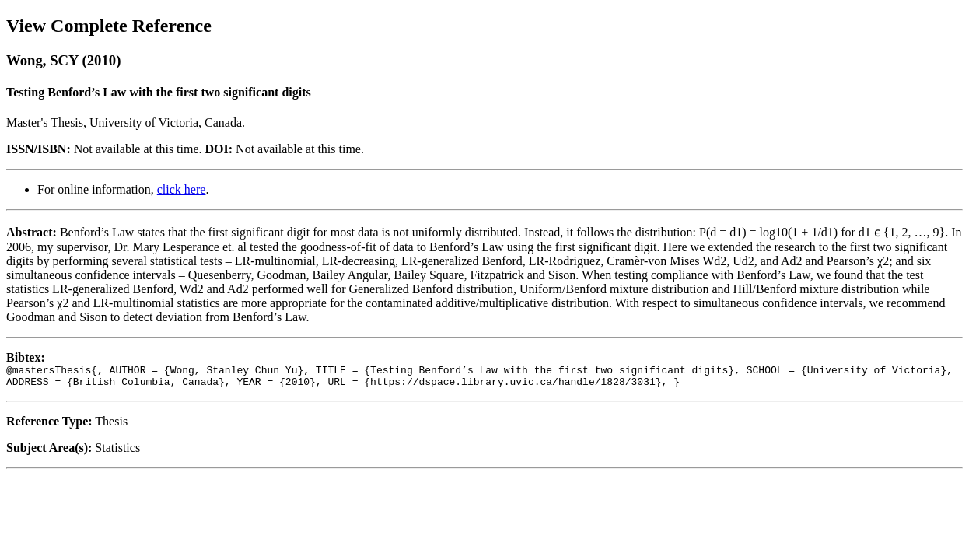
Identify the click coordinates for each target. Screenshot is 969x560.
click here (182, 189)
